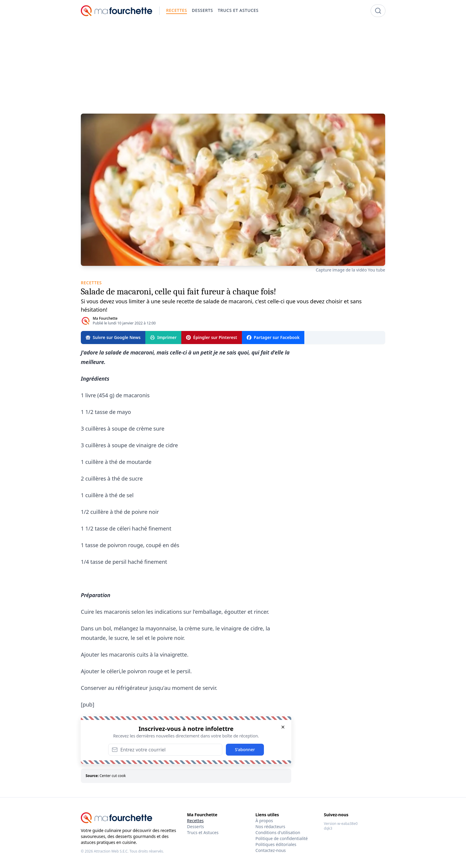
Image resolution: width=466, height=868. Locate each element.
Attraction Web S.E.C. (111, 851)
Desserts (195, 827)
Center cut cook (113, 776)
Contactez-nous (271, 850)
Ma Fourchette (105, 318)
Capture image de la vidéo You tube (350, 270)
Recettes (195, 821)
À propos (264, 821)
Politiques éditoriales (276, 844)
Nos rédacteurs (270, 827)
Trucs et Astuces (203, 832)
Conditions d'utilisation (278, 832)
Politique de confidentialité (282, 838)
